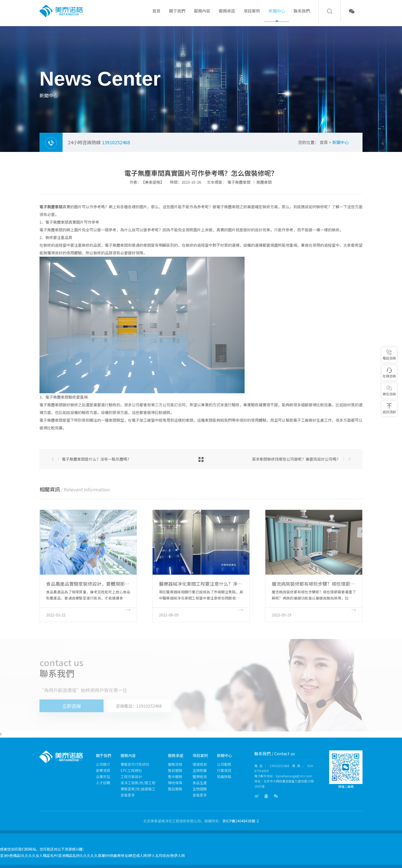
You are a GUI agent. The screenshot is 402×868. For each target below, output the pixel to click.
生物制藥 (200, 770)
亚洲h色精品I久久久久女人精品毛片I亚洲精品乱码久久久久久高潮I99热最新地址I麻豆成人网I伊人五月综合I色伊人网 (92, 855)
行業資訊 (224, 770)
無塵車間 (264, 182)
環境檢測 (200, 764)
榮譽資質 (103, 770)
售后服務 (175, 789)
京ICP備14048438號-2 (240, 821)
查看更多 (128, 795)
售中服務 (175, 777)
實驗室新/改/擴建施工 (138, 789)
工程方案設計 (131, 777)
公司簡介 (103, 764)
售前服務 (175, 770)
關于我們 (177, 15)
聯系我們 (302, 15)
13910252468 (116, 142)
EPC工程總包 (131, 770)
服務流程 (175, 764)
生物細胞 (200, 789)
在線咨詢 (389, 373)
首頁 (156, 15)
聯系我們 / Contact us (275, 753)
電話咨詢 (389, 355)
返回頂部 (389, 409)
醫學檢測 (200, 777)
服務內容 (202, 15)
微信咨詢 (389, 391)
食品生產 (200, 783)
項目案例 (252, 15)
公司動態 (224, 764)
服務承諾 (227, 15)
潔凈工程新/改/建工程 (138, 783)
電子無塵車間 (239, 182)
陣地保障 (175, 783)
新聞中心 (277, 15)
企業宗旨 (103, 777)
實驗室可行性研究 (135, 764)
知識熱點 (224, 777)
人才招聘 (103, 783)
